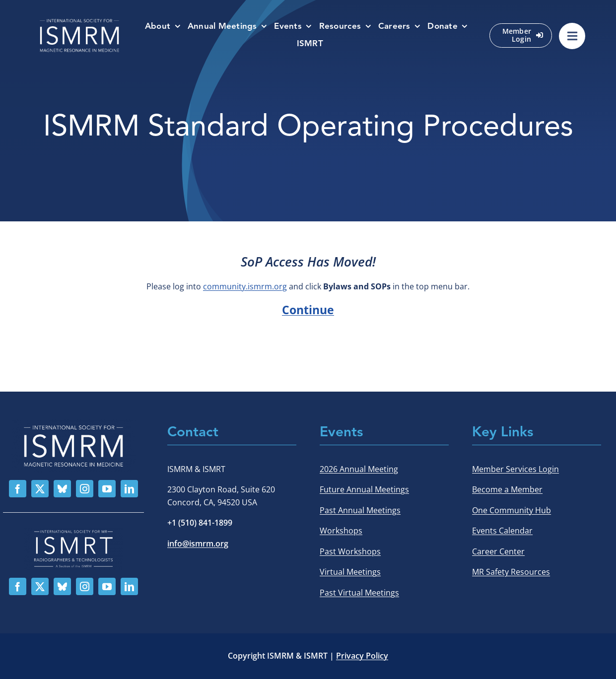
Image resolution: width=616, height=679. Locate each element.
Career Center (498, 551)
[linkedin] (129, 489)
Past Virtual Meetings (359, 593)
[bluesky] (62, 489)
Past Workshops (350, 551)
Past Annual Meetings (360, 510)
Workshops (341, 531)
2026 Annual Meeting (359, 469)
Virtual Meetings (350, 572)
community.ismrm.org (245, 286)
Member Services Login (515, 469)
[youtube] (107, 489)
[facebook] (18, 489)
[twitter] (40, 489)
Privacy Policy (362, 656)
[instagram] (85, 489)
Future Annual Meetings (364, 489)
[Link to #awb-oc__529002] (572, 36)
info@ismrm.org (198, 543)
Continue (308, 310)
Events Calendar (502, 531)
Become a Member (507, 489)
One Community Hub (512, 510)
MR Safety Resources (511, 572)
